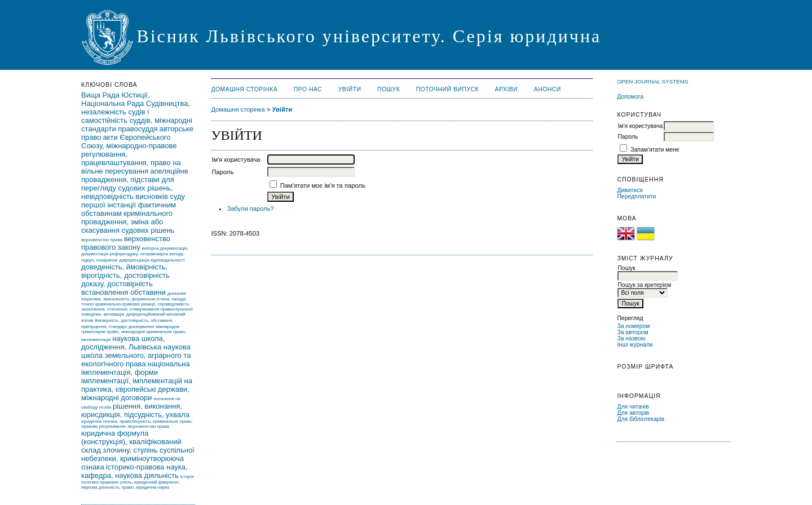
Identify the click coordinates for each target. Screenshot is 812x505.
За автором (632, 332)
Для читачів (633, 407)
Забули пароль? (250, 209)
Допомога (630, 97)
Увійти (350, 89)
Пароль (628, 137)
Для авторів (633, 413)
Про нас (308, 89)
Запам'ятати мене (655, 150)
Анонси (548, 89)
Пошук (389, 89)
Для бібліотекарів (641, 419)
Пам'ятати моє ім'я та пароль (323, 185)
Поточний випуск (447, 89)
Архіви (507, 89)
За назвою (631, 338)
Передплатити (636, 196)
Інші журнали (635, 345)
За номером (633, 326)
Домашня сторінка (244, 89)
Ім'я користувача (640, 126)
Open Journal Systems (652, 81)
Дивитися (630, 190)
